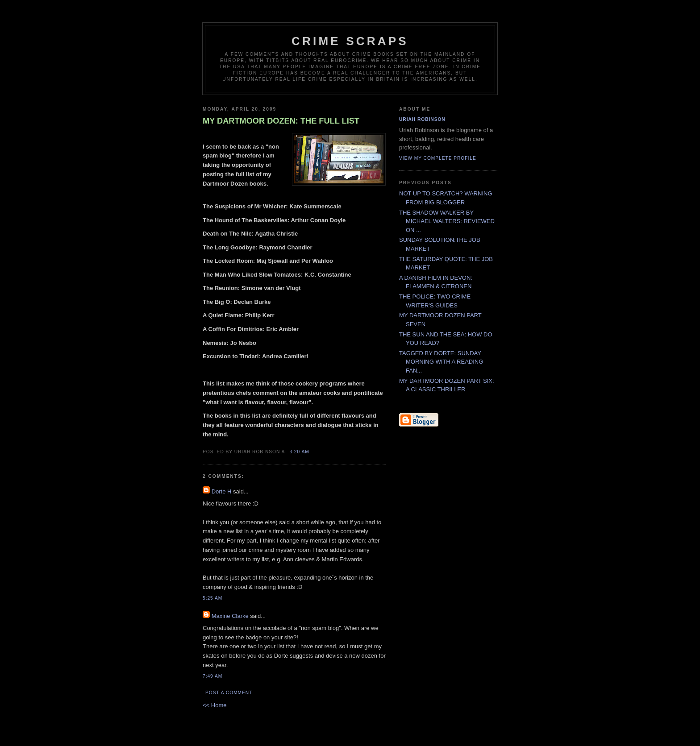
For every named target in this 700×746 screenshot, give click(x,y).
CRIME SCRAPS (350, 41)
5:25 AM (212, 598)
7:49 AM (212, 676)
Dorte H (222, 491)
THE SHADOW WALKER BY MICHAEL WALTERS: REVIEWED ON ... (447, 221)
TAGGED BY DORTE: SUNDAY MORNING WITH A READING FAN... (441, 362)
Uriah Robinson (422, 119)
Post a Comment (229, 693)
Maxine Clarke (230, 616)
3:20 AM (299, 452)
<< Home (215, 705)
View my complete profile (438, 158)
